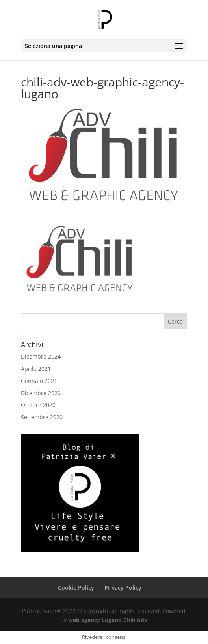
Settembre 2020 (42, 417)
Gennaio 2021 (39, 381)
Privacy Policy (123, 588)
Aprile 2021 (36, 369)
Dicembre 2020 (41, 393)
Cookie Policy (76, 588)
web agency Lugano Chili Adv (108, 620)
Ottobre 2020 (38, 405)
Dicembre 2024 (41, 356)
